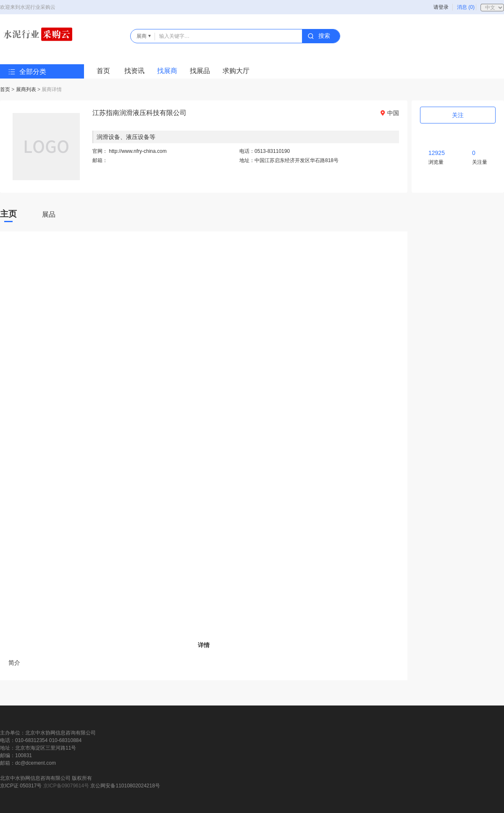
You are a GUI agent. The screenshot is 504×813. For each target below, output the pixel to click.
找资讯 (134, 71)
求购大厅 (236, 71)
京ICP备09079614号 (66, 786)
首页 (103, 71)
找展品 (200, 71)
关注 (458, 115)
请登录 (441, 7)
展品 (49, 214)
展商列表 (26, 89)
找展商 (167, 71)
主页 (8, 214)
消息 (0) (466, 7)
